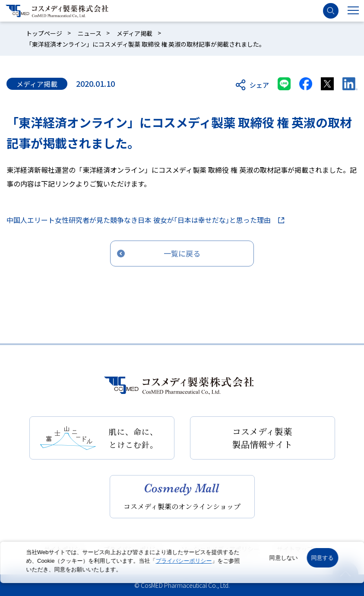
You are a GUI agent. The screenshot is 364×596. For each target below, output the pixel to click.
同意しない (284, 558)
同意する (322, 558)
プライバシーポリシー (184, 561)
